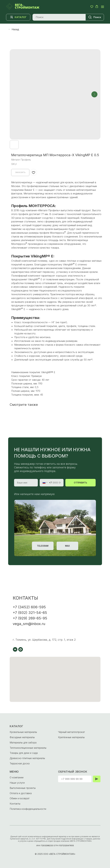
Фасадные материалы (22, 737)
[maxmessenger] (21, 649)
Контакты (15, 804)
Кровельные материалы (23, 732)
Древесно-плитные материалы (27, 758)
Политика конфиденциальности (28, 809)
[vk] (15, 649)
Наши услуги (17, 783)
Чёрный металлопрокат (71, 732)
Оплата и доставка (21, 793)
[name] (26, 483)
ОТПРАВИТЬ (80, 483)
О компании (17, 777)
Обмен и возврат (20, 798)
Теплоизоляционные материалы (28, 748)
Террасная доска (20, 763)
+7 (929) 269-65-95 (30, 618)
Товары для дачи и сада (24, 753)
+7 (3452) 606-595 (29, 607)
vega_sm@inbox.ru (29, 624)
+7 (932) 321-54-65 (30, 613)
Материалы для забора (23, 743)
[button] (92, 7)
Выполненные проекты (23, 788)
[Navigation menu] (103, 7)
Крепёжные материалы (71, 737)
